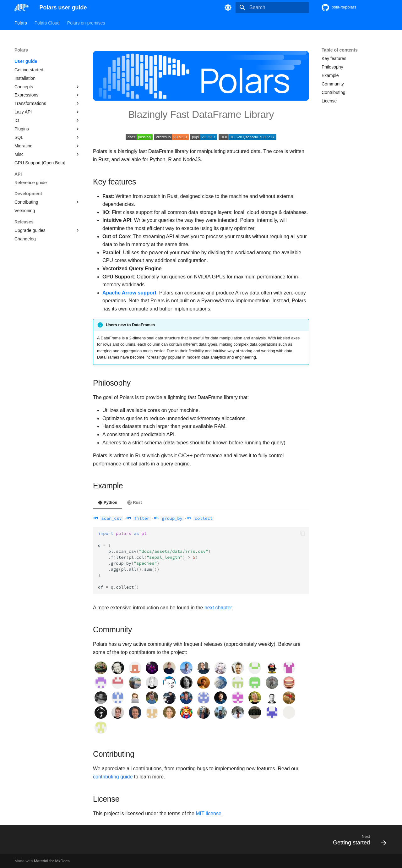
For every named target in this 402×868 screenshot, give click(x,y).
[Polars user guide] (22, 8)
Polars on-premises (86, 23)
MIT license (209, 813)
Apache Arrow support (129, 293)
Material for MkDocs (52, 861)
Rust (134, 502)
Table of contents (340, 50)
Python (108, 502)
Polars (21, 23)
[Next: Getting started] (357, 842)
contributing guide (113, 777)
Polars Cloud (47, 23)
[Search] (272, 8)
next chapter (218, 608)
